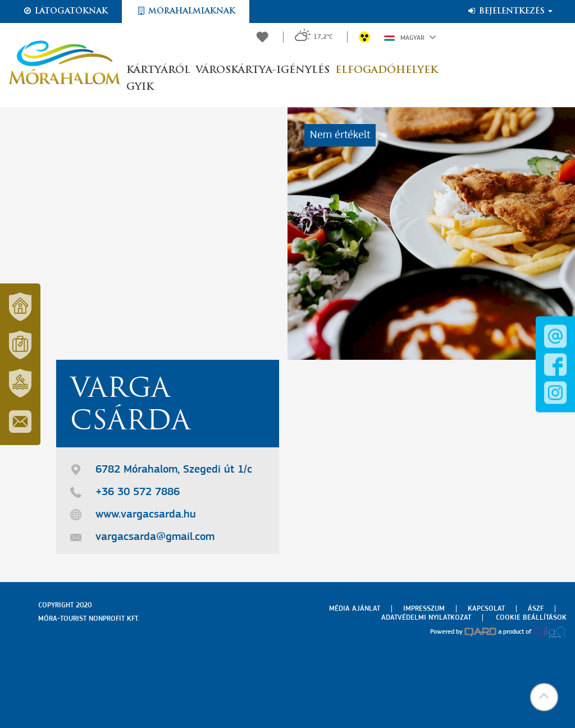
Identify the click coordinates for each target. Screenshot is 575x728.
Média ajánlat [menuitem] (355, 609)
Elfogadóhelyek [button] (386, 70)
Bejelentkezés (510, 11)
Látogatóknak (65, 11)
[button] (544, 697)
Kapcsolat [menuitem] (486, 609)
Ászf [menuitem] (536, 609)
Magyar (410, 37)
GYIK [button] (140, 87)
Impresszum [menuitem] (424, 609)
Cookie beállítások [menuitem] (531, 618)
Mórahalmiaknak (186, 11)
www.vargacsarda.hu (146, 515)
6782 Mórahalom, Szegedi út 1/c (174, 470)
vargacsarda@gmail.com (155, 537)
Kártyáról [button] (158, 70)
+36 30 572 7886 (138, 492)
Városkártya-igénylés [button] (263, 70)
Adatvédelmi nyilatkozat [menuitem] (426, 618)
